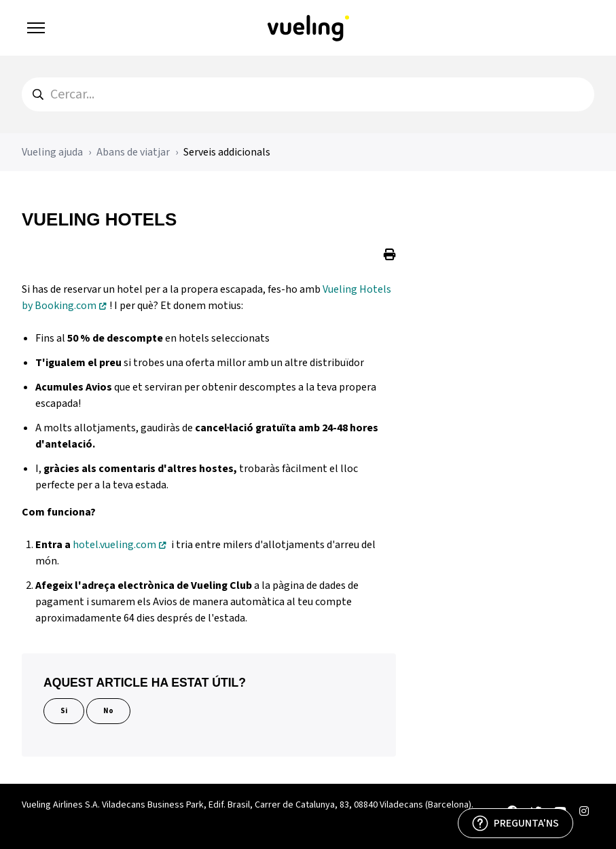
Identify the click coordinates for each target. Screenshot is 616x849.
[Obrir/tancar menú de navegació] (36, 28)
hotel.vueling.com (114, 545)
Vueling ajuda (52, 152)
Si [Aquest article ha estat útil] (64, 711)
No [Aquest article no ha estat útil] (108, 711)
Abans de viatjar (133, 152)
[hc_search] (308, 94)
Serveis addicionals (227, 152)
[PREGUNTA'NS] (515, 823)
